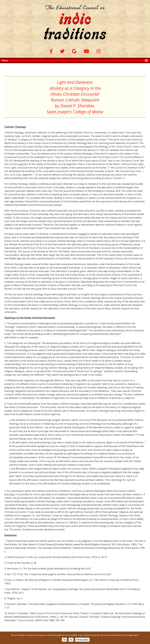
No (71, 640)
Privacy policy (82, 640)
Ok (64, 640)
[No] (146, 638)
